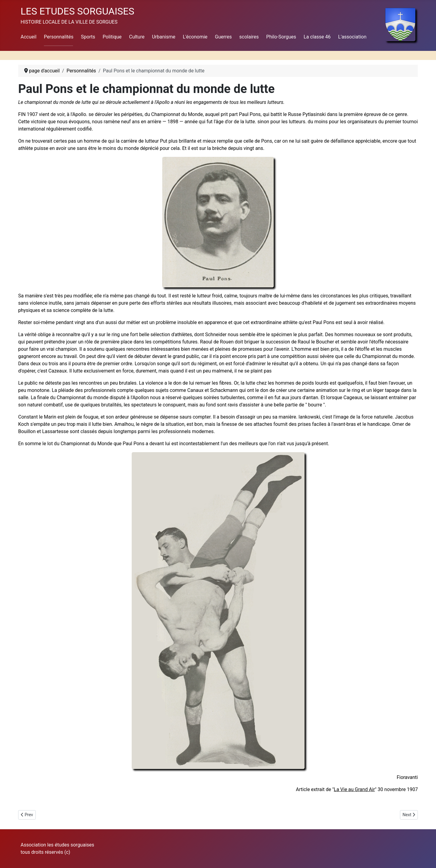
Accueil (28, 37)
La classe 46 (317, 37)
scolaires (249, 37)
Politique (112, 37)
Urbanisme (164, 37)
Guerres (223, 37)
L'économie (195, 37)
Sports (88, 37)
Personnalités (59, 37)
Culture (137, 37)
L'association (352, 37)
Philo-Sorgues (281, 37)
